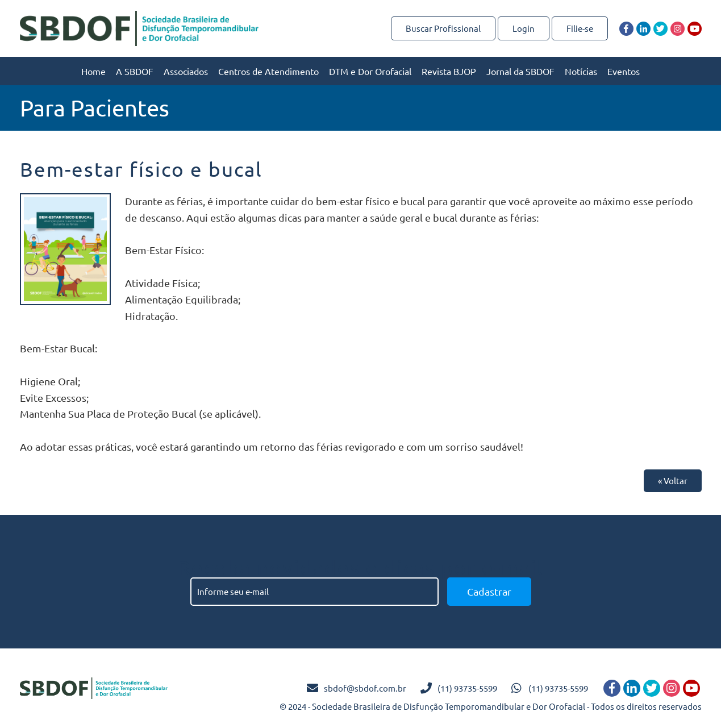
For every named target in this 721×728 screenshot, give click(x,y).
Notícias (581, 71)
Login (524, 28)
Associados (186, 71)
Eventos (624, 71)
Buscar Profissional (443, 28)
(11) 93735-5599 (467, 688)
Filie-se (580, 28)
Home (93, 71)
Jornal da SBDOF (520, 71)
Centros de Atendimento (268, 71)
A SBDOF (135, 71)
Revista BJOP (449, 71)
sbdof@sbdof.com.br (365, 688)
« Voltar (673, 481)
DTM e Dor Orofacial (370, 71)
